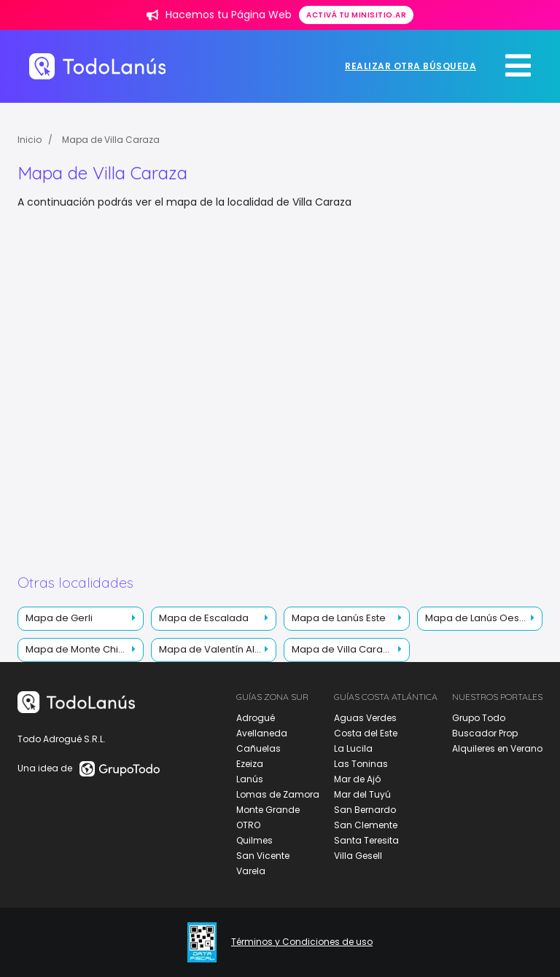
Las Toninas (361, 764)
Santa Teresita (366, 840)
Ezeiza (250, 764)
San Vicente (263, 856)
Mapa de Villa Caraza (111, 140)
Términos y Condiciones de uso (302, 942)
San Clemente (366, 825)
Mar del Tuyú (362, 794)
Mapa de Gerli (59, 618)
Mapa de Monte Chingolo (85, 649)
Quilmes (254, 840)
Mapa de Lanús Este (339, 618)
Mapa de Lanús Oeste (477, 618)
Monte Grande (268, 810)
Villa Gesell (358, 856)
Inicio (30, 140)
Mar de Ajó (357, 779)
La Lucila (353, 748)
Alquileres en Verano (497, 748)
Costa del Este (366, 733)
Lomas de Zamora (278, 794)
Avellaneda (262, 733)
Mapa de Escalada (204, 618)
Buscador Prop (485, 733)
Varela (251, 871)
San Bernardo (365, 810)
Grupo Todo (479, 718)
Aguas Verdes (365, 718)
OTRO (248, 825)
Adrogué (256, 718)
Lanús (250, 779)
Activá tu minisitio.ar (356, 15)
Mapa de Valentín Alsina (217, 649)
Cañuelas (258, 748)
